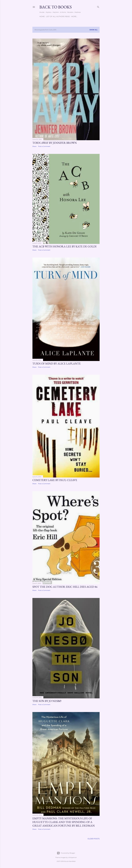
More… (74, 16)
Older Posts (94, 839)
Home (42, 16)
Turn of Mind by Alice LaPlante (57, 363)
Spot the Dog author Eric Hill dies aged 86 (65, 587)
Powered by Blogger (66, 853)
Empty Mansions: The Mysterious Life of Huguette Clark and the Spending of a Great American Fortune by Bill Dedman (64, 822)
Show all (94, 30)
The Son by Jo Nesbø (47, 701)
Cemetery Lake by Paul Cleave (55, 480)
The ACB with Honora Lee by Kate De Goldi (64, 246)
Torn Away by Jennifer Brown (55, 143)
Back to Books (56, 7)
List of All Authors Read (58, 16)
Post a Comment (44, 146)
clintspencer (72, 857)
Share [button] (34, 146)
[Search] (98, 6)
